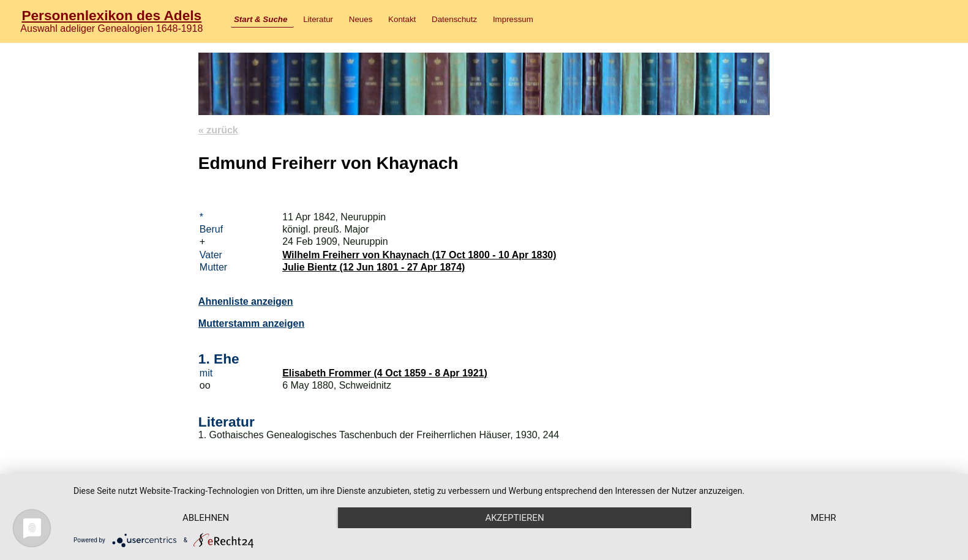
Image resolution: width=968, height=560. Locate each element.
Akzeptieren (514, 518)
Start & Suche (261, 19)
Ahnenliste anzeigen (246, 301)
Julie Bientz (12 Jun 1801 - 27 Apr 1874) (373, 267)
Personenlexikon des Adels (111, 15)
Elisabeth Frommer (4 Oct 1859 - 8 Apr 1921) (385, 373)
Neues (361, 19)
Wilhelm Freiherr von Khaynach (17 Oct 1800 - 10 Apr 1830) (419, 255)
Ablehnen (206, 518)
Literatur (318, 19)
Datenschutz (454, 19)
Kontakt (402, 19)
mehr (824, 518)
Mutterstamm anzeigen (251, 323)
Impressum (513, 19)
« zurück (218, 130)
